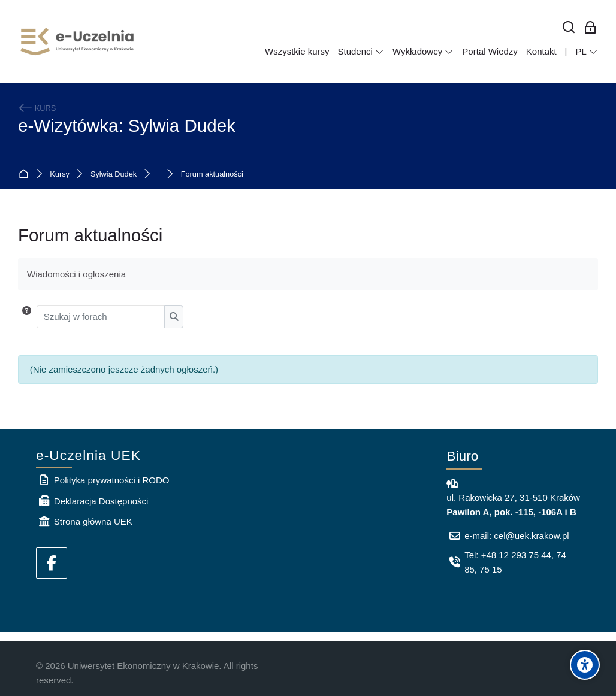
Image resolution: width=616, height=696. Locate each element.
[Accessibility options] (585, 665)
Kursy (60, 175)
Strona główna (26, 175)
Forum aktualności (212, 175)
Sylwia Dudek (114, 175)
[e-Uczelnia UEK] (78, 41)
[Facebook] (52, 563)
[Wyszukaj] (569, 28)
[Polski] (587, 52)
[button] (27, 317)
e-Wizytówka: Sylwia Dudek (127, 125)
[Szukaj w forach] (101, 317)
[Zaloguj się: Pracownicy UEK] (591, 28)
